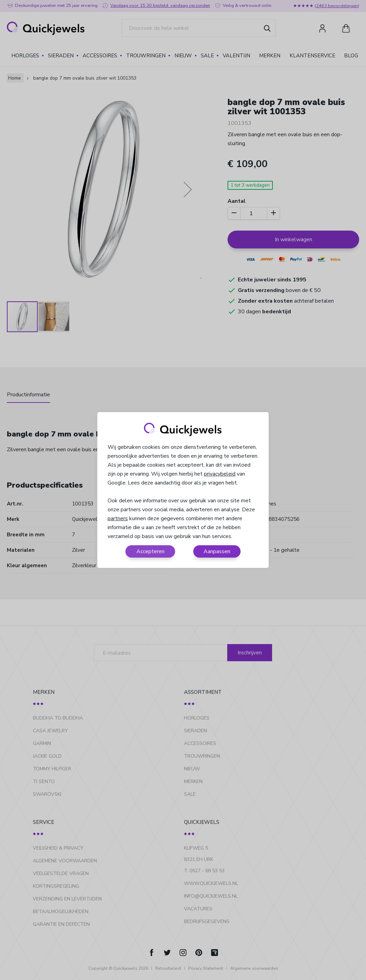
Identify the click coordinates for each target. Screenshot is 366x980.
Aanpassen (217, 551)
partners (118, 518)
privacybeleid (220, 474)
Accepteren (150, 551)
